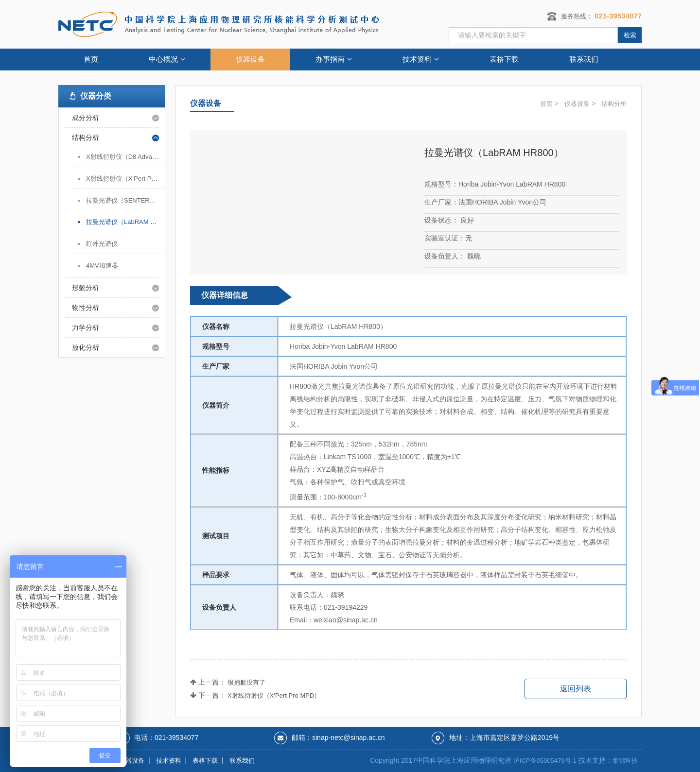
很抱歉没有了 (246, 682)
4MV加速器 (102, 266)
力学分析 (86, 327)
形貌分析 (86, 288)
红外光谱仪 (102, 244)
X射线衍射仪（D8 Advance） (126, 157)
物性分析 (86, 308)
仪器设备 (250, 59)
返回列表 (576, 689)
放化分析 (86, 347)
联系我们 (584, 59)
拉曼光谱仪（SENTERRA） (125, 200)
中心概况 (167, 59)
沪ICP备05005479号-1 (545, 761)
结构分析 (86, 137)
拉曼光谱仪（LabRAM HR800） (126, 222)
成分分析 (86, 118)
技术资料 (421, 59)
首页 (91, 59)
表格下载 (504, 59)
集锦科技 (625, 761)
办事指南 (334, 59)
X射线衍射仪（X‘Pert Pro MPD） (126, 179)
